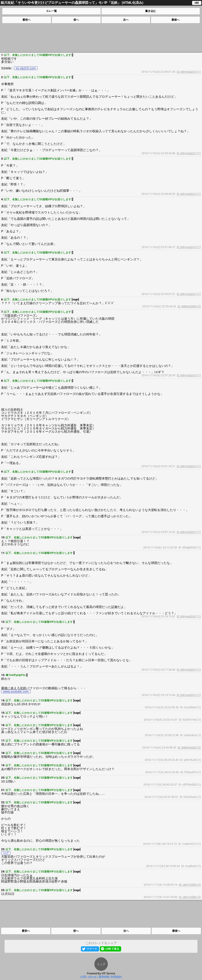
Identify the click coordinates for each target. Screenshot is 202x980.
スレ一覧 (51, 11)
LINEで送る (112, 949)
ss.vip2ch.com (26, 68)
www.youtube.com (16, 692)
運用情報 (104, 977)
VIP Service (108, 973)
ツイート (92, 949)
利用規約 (116, 977)
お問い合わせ (88, 977)
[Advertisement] (101, 38)
